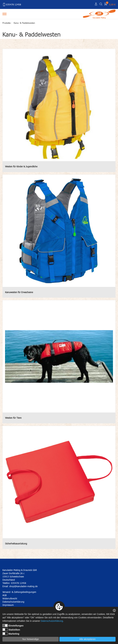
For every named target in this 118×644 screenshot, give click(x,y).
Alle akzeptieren (87, 639)
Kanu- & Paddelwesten (24, 23)
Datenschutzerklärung (52, 621)
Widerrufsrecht (10, 598)
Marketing (11, 634)
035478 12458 (12, 5)
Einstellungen (13, 625)
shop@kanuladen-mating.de (23, 586)
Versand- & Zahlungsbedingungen (19, 592)
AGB (4, 595)
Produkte (7, 23)
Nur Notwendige (31, 639)
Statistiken (11, 630)
